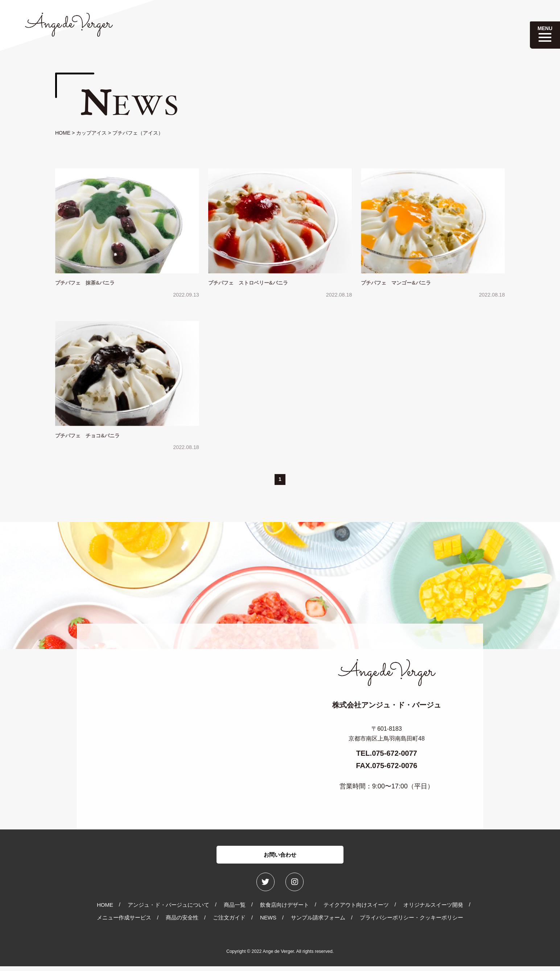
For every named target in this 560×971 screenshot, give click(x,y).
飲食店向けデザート (285, 909)
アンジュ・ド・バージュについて (168, 909)
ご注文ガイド (229, 923)
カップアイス (91, 133)
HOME (63, 133)
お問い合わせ (280, 858)
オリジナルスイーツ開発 (433, 909)
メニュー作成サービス (124, 923)
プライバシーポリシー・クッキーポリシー (411, 923)
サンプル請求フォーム (318, 923)
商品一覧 (235, 909)
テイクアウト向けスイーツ (356, 909)
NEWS (268, 923)
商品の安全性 (182, 923)
